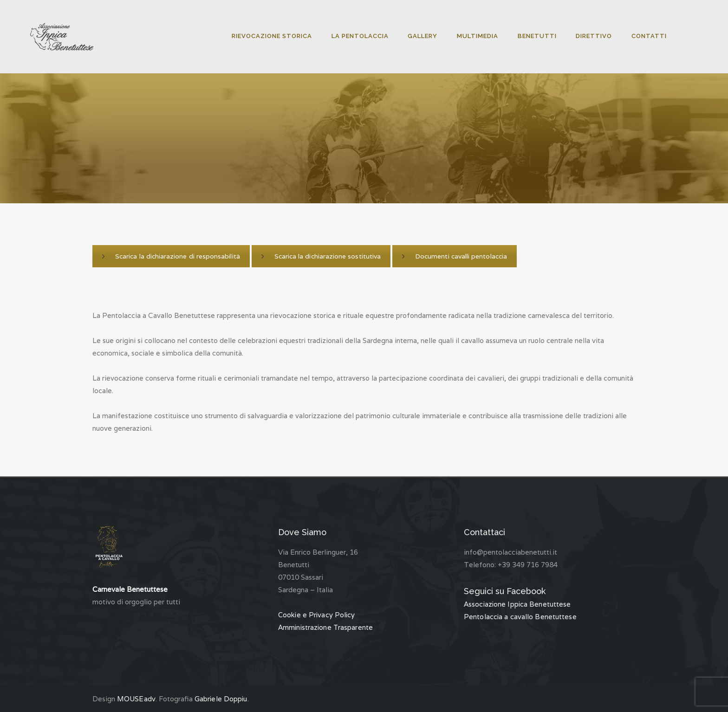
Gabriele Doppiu (221, 699)
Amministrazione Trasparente (326, 627)
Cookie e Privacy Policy (317, 615)
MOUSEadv (136, 699)
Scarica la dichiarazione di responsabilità (170, 256)
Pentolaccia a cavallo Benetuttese (520, 617)
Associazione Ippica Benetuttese (517, 604)
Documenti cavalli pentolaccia (452, 256)
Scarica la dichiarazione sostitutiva (319, 256)
